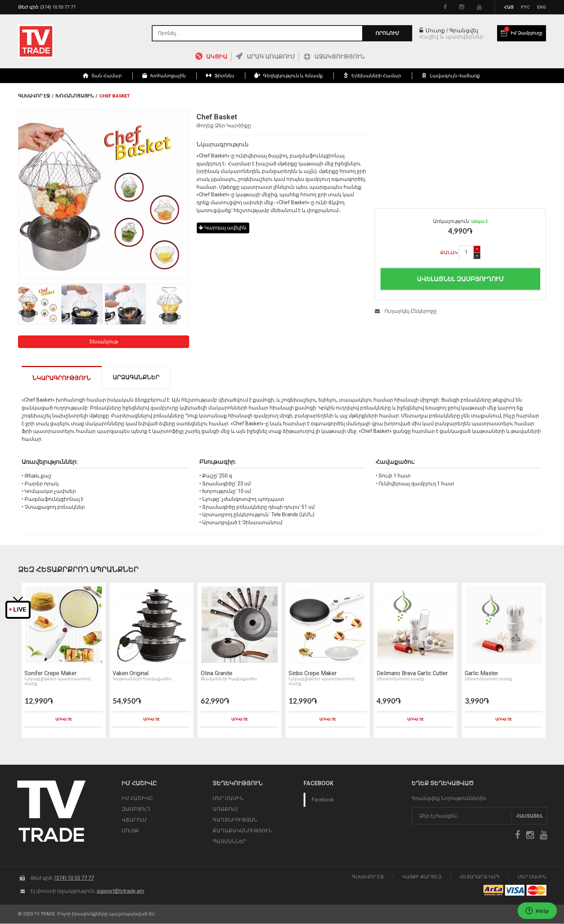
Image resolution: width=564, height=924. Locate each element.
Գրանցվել (464, 31)
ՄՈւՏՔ (130, 832)
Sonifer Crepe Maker (49, 674)
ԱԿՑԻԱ (217, 57)
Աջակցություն (340, 57)
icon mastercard (536, 891)
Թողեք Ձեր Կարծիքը (224, 125)
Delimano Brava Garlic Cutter (411, 674)
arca (493, 891)
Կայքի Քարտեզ (422, 877)
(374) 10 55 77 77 (74, 878)
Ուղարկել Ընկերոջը (406, 311)
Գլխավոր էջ (34, 96)
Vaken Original (129, 674)
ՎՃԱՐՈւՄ (134, 821)
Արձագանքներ (136, 377)
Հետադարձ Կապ (479, 877)
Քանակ (449, 253)
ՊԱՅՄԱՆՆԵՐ (229, 842)
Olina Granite (215, 674)
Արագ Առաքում (271, 57)
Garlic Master (480, 674)
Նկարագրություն (62, 378)
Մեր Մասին (532, 877)
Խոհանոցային (75, 96)
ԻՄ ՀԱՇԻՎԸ (137, 799)
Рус (525, 7)
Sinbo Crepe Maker (311, 674)
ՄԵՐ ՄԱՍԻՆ (228, 799)
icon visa (515, 891)
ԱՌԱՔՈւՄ (225, 810)
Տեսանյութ (104, 342)
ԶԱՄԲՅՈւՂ (136, 810)
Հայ (509, 7)
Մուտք (432, 31)
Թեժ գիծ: (47, 7)
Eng (542, 7)
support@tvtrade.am (120, 891)
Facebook (323, 801)
